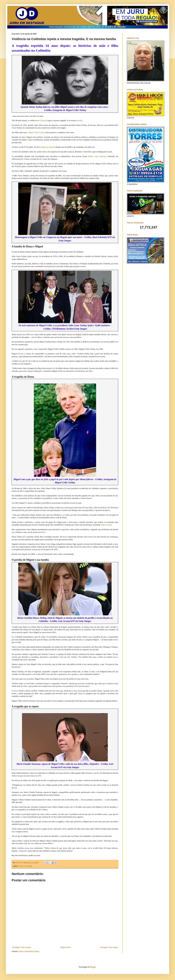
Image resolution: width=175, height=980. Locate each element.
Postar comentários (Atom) (29, 951)
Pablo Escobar (106, 525)
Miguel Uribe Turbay (36, 132)
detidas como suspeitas (97, 156)
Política (21, 866)
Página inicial (65, 947)
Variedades (28, 866)
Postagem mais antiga (109, 947)
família (79, 120)
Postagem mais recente (22, 947)
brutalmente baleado (47, 147)
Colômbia (43, 120)
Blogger (93, 967)
